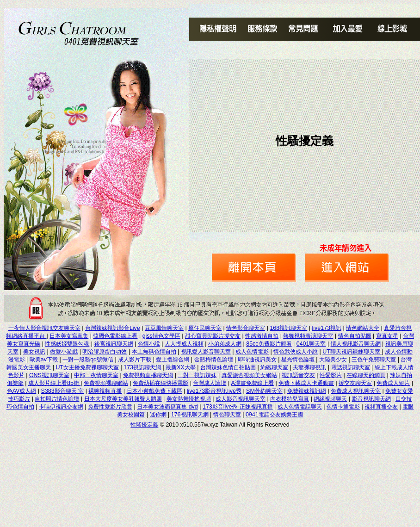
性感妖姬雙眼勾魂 (67, 344)
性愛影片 (331, 375)
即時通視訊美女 (257, 360)
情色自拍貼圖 (355, 336)
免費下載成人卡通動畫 (306, 383)
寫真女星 (387, 336)
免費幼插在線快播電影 (161, 383)
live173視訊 (327, 328)
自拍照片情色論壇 (57, 399)
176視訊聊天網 (190, 415)
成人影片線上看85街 (54, 383)
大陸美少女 (333, 360)
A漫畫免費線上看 (253, 383)
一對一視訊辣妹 (197, 375)
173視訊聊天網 (142, 367)
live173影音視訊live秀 (214, 391)
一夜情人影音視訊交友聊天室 (44, 328)
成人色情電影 (252, 352)
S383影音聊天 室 (63, 391)
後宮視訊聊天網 (114, 344)
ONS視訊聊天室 (49, 375)
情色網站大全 (363, 328)
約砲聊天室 (274, 367)
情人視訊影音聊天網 (356, 344)
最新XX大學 (181, 367)
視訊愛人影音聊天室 (206, 352)
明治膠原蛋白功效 (105, 352)
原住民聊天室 (205, 328)
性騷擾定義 (144, 425)
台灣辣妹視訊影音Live (113, 328)
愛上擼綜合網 (173, 360)
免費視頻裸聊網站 (106, 383)
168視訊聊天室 (288, 328)
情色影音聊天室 (246, 328)
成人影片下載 (135, 360)
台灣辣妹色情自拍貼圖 (228, 367)
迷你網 (159, 415)
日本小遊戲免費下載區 (154, 391)
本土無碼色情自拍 (154, 352)
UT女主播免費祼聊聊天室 (87, 367)
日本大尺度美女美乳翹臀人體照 (123, 399)
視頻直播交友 (381, 407)
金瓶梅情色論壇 (214, 360)
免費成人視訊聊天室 (356, 391)
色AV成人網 (22, 391)
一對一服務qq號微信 (88, 360)
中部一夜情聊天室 (96, 375)
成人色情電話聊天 (300, 407)
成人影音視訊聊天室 (241, 399)
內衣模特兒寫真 (290, 399)
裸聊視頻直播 (105, 391)
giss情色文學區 (161, 336)
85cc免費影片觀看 (269, 344)
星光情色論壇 (298, 360)
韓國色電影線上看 (115, 336)
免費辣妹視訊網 (307, 391)
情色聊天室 (227, 415)
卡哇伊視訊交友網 (61, 407)
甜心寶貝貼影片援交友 (213, 336)
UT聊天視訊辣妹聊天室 (352, 352)
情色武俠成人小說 (296, 352)
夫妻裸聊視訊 (309, 367)
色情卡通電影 (343, 407)
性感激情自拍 (262, 336)
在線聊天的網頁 (366, 375)
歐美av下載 (44, 360)
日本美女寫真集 (69, 336)
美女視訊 (34, 352)
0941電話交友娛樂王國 (274, 415)
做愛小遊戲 (64, 352)
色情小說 (149, 344)
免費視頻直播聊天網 (148, 375)
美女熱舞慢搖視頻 (189, 399)
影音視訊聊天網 (371, 399)
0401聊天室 (311, 344)
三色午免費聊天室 (374, 360)
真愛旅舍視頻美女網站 (249, 375)
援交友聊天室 (355, 383)
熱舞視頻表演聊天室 (308, 336)
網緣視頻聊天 (330, 399)
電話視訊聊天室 (351, 367)
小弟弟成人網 (225, 344)
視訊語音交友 (298, 375)
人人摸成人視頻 (184, 344)
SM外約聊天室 (264, 391)
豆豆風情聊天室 (164, 328)
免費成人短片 (393, 383)
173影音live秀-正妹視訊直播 (238, 407)
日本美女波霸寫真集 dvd (167, 407)
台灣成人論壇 (210, 383)
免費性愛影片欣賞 (110, 407)
